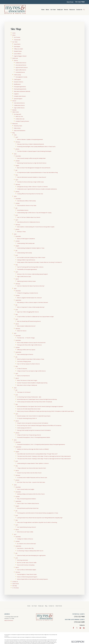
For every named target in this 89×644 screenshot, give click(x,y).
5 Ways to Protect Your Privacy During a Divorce (29, 435)
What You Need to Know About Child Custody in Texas (31, 359)
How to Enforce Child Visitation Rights (27, 570)
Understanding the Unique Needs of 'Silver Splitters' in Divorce (33, 463)
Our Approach (18, 114)
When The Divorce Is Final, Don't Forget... (27, 380)
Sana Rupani (17, 46)
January (17, 149)
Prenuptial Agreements (20, 87)
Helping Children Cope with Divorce (26, 260)
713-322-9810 (80, 2)
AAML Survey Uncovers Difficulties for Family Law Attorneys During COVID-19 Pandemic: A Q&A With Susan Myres (45, 411)
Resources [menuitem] (72, 10)
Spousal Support (18, 99)
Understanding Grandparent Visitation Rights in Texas (31, 248)
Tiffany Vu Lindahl (18, 49)
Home (14, 33)
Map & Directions (9, 620)
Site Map (15, 586)
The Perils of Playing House (24, 361)
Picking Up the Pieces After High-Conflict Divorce (29, 345)
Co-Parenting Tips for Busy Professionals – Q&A (29, 397)
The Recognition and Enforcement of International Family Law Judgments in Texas (38, 513)
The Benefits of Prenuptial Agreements (27, 269)
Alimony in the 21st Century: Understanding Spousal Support (32, 274)
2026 (15, 135)
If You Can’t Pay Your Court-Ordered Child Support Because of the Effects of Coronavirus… (40, 425)
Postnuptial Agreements (20, 89)
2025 (15, 154)
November (18, 156)
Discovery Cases (18, 126)
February (18, 142)
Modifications (17, 84)
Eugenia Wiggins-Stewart (20, 56)
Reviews (14, 110)
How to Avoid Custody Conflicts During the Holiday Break (31, 158)
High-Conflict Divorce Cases (24, 276)
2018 (15, 485)
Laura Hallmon (18, 54)
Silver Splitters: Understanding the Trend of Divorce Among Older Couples (36, 227)
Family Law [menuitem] (60, 10)
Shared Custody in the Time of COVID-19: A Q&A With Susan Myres (34, 416)
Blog (13, 133)
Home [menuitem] (43, 10)
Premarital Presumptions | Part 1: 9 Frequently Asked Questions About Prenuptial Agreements (41, 444)
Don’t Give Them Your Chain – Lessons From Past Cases (31, 482)
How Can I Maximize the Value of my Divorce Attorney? (31, 286)
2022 (15, 289)
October (18, 161)
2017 (15, 534)
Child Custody (17, 75)
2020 (15, 388)
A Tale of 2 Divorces (22, 369)
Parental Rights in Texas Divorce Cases (27, 574)
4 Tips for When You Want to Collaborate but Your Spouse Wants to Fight (35, 317)
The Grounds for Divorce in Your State (27, 205)
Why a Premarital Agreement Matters (27, 499)
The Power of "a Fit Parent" (24, 392)
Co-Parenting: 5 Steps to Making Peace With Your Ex (30, 551)
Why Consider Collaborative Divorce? (26, 326)
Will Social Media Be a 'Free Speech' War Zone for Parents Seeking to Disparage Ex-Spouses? (40, 406)
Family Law (15, 58)
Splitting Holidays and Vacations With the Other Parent (31, 494)
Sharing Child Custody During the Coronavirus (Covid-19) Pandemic (34, 430)
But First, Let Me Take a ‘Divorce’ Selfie (27, 563)
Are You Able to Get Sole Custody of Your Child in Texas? (31, 257)
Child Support (17, 79)
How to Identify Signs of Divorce (25, 354)
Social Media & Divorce (23, 210)
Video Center (16, 112)
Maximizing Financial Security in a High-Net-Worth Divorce (32, 163)
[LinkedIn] (84, 628)
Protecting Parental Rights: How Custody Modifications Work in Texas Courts (36, 147)
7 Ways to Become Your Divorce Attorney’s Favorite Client (31, 468)
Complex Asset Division (20, 96)
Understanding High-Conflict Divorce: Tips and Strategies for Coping (34, 213)
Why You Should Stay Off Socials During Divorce (29, 321)
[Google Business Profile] (80, 628)
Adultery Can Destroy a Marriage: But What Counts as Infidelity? (33, 449)
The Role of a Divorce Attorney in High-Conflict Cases (30, 182)
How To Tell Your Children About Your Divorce (29, 217)
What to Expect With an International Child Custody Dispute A (33, 579)
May (17, 175)
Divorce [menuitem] (66, 10)
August (17, 165)
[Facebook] (73, 628)
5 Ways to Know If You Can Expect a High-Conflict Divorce (31, 371)
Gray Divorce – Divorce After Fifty (25, 548)
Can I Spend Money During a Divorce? (27, 527)
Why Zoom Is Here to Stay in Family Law (27, 385)
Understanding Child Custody (24, 253)
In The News (16, 588)
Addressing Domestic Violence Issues (26, 281)
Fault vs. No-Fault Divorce (23, 376)
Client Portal (70, 2)
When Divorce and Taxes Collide (25, 532)
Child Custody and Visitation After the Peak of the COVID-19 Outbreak (35, 402)
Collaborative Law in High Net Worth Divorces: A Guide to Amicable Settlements (37, 189)
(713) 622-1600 (79, 622)
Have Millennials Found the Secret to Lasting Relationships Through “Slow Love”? (37, 454)
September (18, 300)
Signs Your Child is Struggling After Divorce (28, 312)
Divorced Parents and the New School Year (28, 508)
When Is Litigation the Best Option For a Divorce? (29, 298)
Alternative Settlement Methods (22, 91)
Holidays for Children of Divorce (25, 539)
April (17, 137)
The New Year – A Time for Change (26, 338)
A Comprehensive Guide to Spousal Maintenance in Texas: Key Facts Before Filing (37, 172)
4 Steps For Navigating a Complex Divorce (28, 293)
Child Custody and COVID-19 (24, 428)
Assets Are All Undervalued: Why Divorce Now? (29, 409)
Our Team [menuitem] (53, 10)
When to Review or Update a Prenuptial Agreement (30, 139)
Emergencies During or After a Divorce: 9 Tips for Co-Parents (32, 187)
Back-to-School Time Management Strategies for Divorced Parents (34, 168)
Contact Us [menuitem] (79, 10)
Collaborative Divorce (21, 63)
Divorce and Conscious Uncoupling (26, 565)
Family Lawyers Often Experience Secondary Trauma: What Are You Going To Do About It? (39, 262)
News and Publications (20, 131)
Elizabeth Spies (18, 51)
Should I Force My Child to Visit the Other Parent (29, 473)
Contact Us (15, 582)
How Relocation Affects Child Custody (26, 201)
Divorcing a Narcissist (23, 560)
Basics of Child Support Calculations (26, 239)
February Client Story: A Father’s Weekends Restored (30, 144)
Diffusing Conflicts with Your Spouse (26, 350)
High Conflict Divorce (21, 70)
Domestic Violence (19, 82)
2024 (15, 196)
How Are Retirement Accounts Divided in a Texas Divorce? (32, 177)
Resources (15, 124)
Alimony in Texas (21, 232)
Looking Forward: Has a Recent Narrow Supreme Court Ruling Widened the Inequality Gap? (40, 518)
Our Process (17, 37)
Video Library (17, 128)
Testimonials (17, 40)
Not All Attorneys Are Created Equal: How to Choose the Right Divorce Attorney (37, 399)
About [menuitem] (47, 10)
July (16, 170)
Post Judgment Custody (21, 77)
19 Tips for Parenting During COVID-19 (27, 418)
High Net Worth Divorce (22, 67)
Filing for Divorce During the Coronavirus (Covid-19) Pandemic (33, 423)
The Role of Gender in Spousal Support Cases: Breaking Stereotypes (34, 151)
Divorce (16, 60)
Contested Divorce (20, 72)
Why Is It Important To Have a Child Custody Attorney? (31, 307)
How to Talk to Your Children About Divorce (28, 503)
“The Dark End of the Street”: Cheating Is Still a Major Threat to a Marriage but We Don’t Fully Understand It (44, 456)
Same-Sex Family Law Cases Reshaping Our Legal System (31, 555)
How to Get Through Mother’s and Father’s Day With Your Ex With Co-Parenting (37, 522)
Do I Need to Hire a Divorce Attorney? (27, 544)
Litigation (16, 94)
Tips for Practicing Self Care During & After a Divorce (30, 267)
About (14, 35)
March (17, 279)
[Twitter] (77, 628)
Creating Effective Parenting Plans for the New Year (30, 194)
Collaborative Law (20, 119)
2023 (15, 234)
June (17, 215)
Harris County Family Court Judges (26, 489)
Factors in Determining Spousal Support (27, 577)
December (18, 291)
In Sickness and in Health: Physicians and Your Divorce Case (32, 478)
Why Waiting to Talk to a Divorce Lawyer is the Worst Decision (33, 302)
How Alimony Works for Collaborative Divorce (28, 222)
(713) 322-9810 (79, 617)
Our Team (15, 42)
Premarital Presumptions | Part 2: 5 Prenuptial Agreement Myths (34, 437)
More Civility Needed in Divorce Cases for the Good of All (31, 343)
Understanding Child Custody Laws (26, 243)
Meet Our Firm (19, 116)
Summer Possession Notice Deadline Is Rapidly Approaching (32, 383)
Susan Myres (17, 44)
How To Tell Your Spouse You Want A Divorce (28, 364)
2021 (15, 333)
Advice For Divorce (22, 331)
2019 (15, 440)
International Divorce (21, 65)
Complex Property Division (22, 121)
